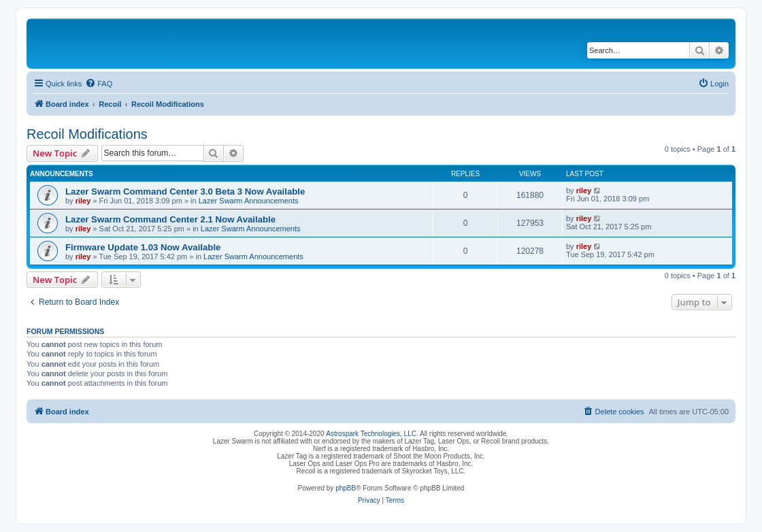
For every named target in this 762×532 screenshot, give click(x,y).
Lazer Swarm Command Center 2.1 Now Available (170, 219)
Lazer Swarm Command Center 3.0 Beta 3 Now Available (185, 192)
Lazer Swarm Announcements (249, 201)
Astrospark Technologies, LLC (371, 434)
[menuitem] (99, 84)
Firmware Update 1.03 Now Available (143, 247)
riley (83, 201)
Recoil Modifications (87, 134)
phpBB (346, 488)
